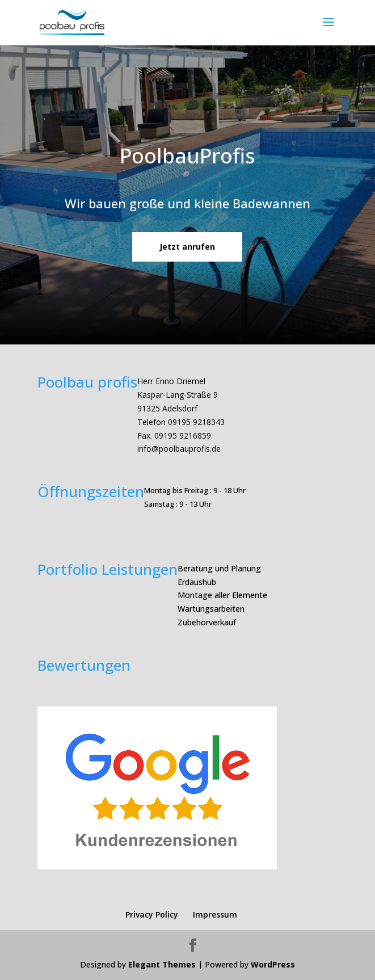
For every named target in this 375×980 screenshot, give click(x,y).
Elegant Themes (162, 964)
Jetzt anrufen (187, 247)
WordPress (273, 964)
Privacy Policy (152, 914)
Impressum (215, 914)
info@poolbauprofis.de (179, 449)
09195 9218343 (196, 422)
